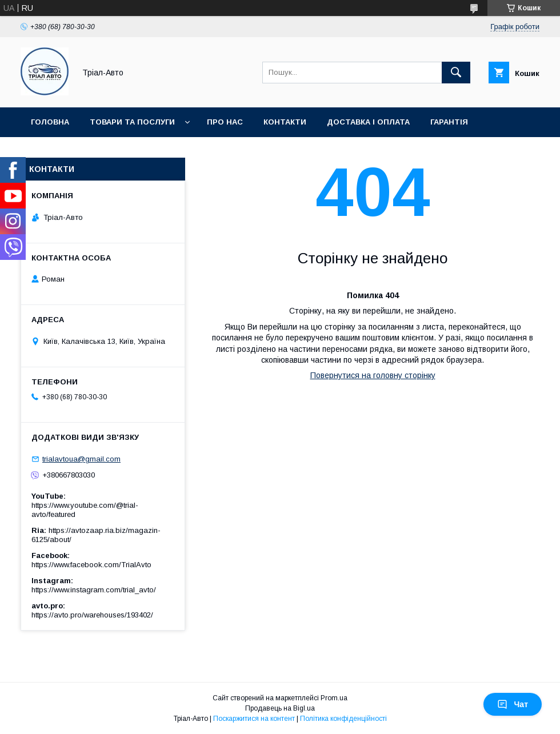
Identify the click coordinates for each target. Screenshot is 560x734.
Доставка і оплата (368, 122)
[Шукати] (456, 73)
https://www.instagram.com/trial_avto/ (94, 590)
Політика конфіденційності (343, 719)
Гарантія (449, 122)
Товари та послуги (132, 122)
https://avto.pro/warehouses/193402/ (92, 615)
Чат (513, 704)
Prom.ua (334, 698)
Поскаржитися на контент (254, 719)
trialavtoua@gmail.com (81, 459)
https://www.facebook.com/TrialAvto (91, 565)
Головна (50, 122)
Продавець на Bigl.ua (280, 708)
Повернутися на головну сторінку (373, 375)
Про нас (225, 122)
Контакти (285, 122)
